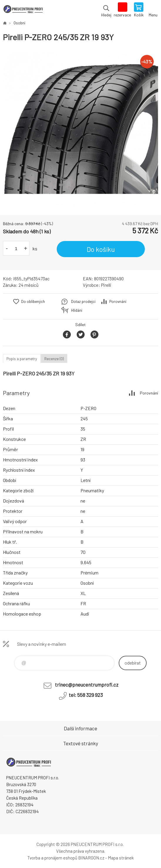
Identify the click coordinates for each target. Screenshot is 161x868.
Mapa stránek (121, 858)
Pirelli (106, 285)
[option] (80, 129)
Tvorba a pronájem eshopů (52, 858)
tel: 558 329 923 (86, 695)
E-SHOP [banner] (23, 10)
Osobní (19, 23)
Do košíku (101, 249)
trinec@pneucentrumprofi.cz (87, 685)
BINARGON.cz (91, 858)
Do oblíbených (33, 301)
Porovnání (118, 301)
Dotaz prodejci (83, 301)
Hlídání (77, 310)
